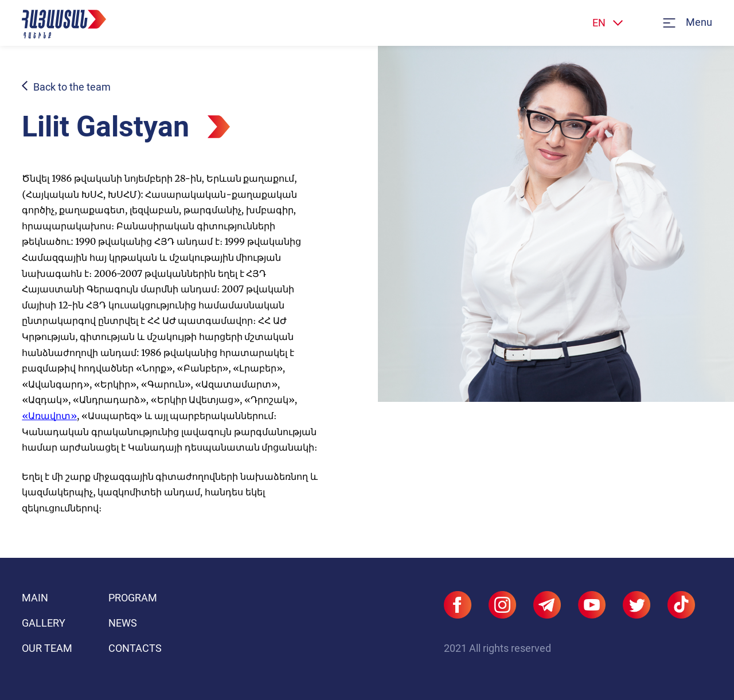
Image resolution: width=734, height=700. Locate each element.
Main (35, 598)
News (123, 623)
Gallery (44, 623)
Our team (47, 648)
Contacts (135, 648)
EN (599, 23)
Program (133, 598)
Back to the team (72, 87)
